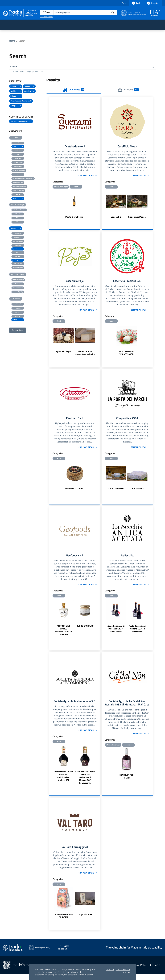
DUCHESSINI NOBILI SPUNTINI (64, 922)
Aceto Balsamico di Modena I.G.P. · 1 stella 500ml (137, 630)
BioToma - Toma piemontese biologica (85, 354)
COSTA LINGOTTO (137, 490)
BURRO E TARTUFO (85, 628)
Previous (51, 341)
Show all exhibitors (47, 17)
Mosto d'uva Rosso (74, 218)
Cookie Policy (123, 970)
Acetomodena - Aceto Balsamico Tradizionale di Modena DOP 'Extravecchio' (85, 783)
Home (12, 41)
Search (14, 67)
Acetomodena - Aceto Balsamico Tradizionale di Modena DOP (64, 781)
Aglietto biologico (64, 352)
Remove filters (18, 330)
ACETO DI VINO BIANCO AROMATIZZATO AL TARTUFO (64, 632)
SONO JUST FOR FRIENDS (127, 782)
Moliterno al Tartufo (74, 490)
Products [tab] (128, 90)
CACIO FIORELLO (116, 490)
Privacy (110, 970)
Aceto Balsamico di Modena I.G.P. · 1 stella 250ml (116, 630)
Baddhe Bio (116, 218)
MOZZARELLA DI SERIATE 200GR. (127, 354)
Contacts (155, 971)
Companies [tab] (74, 90)
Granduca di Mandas (137, 218)
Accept (126, 973)
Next (99, 341)
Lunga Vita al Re (85, 920)
